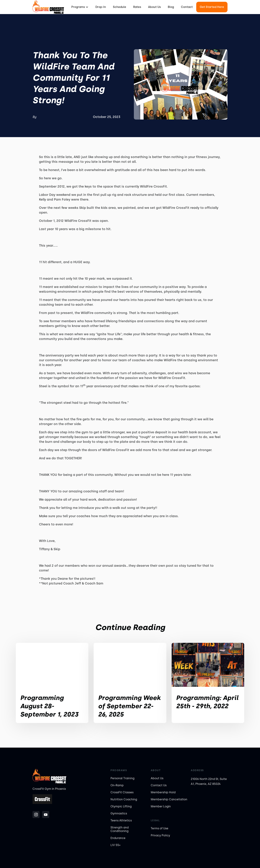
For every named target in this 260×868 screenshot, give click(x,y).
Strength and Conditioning (120, 829)
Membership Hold (163, 792)
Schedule (120, 7)
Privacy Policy (160, 835)
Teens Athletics (121, 820)
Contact (187, 7)
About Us (154, 7)
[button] (79, 7)
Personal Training (122, 778)
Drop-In (101, 7)
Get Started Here (212, 7)
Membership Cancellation (169, 799)
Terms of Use (160, 828)
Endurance (118, 838)
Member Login (161, 806)
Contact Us (159, 785)
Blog (171, 7)
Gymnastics (119, 813)
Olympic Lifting (121, 806)
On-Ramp (117, 785)
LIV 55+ (116, 845)
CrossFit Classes (122, 792)
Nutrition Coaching (124, 799)
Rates (137, 7)
